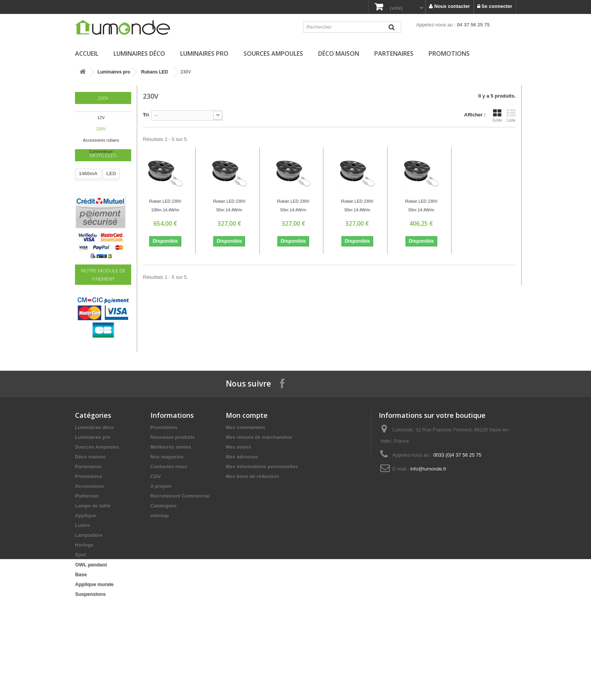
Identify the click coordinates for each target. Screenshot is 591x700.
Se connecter (495, 6)
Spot (80, 613)
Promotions (449, 53)
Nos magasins (167, 515)
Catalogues (164, 564)
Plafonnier (87, 554)
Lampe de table (93, 564)
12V (101, 118)
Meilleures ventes (171, 505)
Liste (511, 116)
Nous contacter (449, 6)
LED (111, 193)
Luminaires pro (204, 53)
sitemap (160, 574)
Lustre (83, 584)
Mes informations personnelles (262, 525)
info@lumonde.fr (429, 527)
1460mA (88, 193)
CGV (156, 535)
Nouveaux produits (173, 496)
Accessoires (90, 545)
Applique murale (94, 643)
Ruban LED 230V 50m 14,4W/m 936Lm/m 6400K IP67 (293, 206)
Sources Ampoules (273, 53)
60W (84, 215)
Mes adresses (242, 515)
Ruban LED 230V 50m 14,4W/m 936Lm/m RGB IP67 (421, 206)
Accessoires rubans (101, 140)
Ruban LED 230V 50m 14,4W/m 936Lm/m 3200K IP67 (229, 206)
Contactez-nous (169, 525)
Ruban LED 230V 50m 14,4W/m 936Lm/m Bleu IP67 (357, 206)
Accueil (87, 53)
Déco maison (339, 53)
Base (81, 633)
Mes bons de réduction (253, 535)
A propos (161, 545)
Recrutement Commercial (180, 554)
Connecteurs (101, 151)
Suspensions (90, 652)
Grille (497, 116)
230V (101, 129)
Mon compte (247, 474)
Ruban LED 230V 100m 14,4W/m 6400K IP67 (165, 206)
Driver (86, 227)
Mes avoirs (238, 505)
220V (103, 215)
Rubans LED (154, 72)
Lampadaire (89, 594)
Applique (86, 574)
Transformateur (97, 204)
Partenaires (394, 53)
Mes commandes (246, 486)
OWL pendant (91, 623)
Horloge (84, 603)
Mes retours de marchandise (259, 496)
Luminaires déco (139, 53)
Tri (146, 115)
